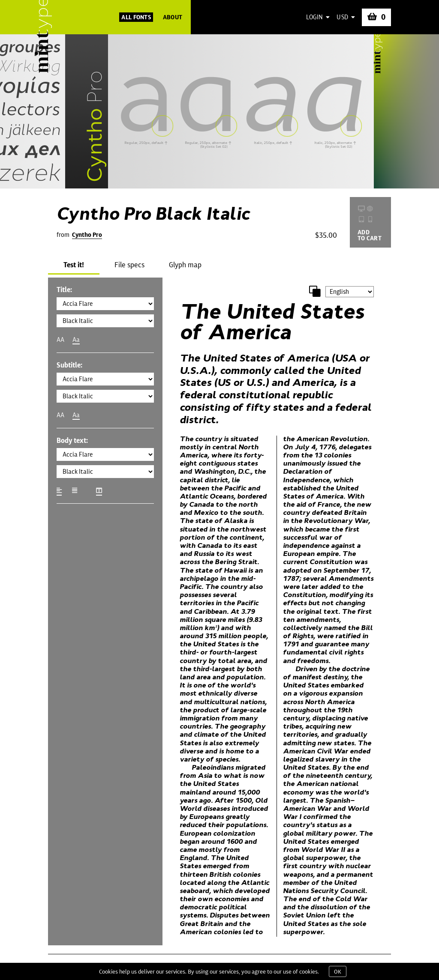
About (173, 17)
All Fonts (136, 17)
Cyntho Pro (87, 235)
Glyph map (185, 265)
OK (338, 971)
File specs (129, 265)
